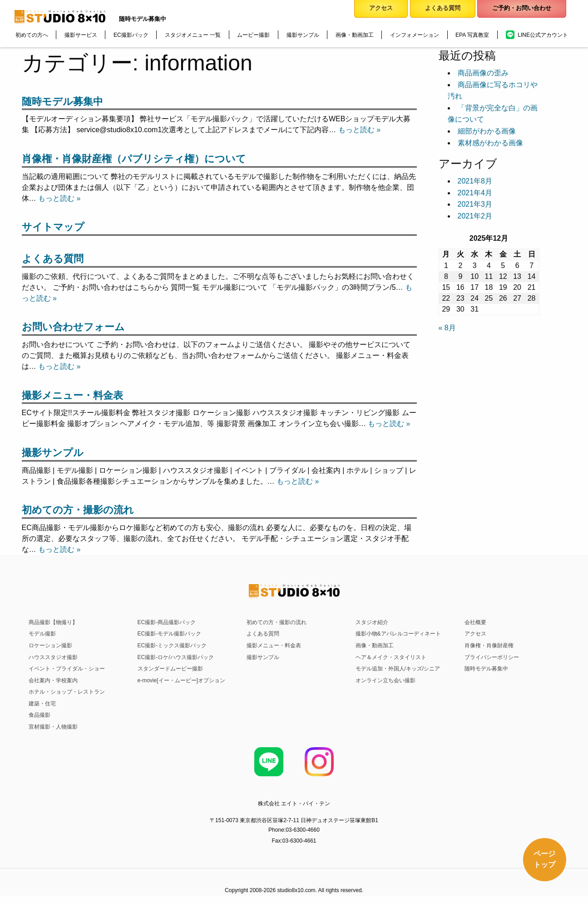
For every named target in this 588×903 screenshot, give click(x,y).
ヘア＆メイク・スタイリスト (391, 657)
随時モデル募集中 (62, 102)
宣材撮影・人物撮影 (53, 727)
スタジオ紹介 (372, 622)
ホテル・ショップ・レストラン (67, 692)
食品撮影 (40, 715)
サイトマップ (53, 227)
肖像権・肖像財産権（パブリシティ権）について (134, 159)
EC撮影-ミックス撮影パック (172, 645)
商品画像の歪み (483, 73)
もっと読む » (359, 130)
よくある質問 (53, 259)
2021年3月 (475, 204)
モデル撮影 (42, 634)
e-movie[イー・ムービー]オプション (181, 680)
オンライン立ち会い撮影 (385, 680)
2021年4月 (475, 193)
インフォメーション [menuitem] (415, 35)
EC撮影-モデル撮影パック (170, 634)
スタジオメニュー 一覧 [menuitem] (193, 35)
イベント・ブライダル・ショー (67, 669)
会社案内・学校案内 (53, 680)
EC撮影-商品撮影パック (167, 622)
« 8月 (447, 328)
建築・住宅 (42, 704)
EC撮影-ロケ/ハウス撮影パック (176, 657)
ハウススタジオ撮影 (53, 657)
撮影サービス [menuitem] (81, 35)
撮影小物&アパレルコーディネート (398, 634)
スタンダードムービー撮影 (170, 669)
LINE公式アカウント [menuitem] (543, 35)
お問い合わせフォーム (73, 327)
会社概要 (475, 622)
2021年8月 (475, 181)
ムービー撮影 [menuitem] (253, 35)
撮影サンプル (53, 453)
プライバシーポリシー (492, 657)
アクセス (475, 634)
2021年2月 (475, 216)
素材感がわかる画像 (490, 143)
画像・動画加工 (375, 645)
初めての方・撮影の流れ (78, 510)
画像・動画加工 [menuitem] (355, 35)
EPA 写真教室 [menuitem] (472, 35)
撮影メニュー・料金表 (72, 395)
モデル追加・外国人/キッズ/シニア (398, 669)
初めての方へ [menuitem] (32, 35)
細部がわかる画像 (487, 131)
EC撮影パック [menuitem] (131, 35)
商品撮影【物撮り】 (53, 622)
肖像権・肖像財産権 (489, 645)
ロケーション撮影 (50, 645)
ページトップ (544, 859)
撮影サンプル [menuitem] (303, 35)
